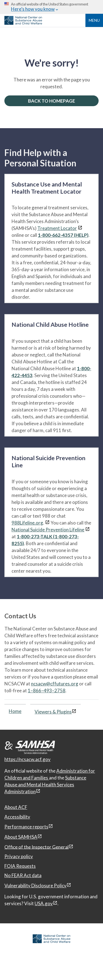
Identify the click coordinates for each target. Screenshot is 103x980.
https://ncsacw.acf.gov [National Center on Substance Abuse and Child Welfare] (27, 759)
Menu (94, 20)
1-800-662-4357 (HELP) (63, 235)
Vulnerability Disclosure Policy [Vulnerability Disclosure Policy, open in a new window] (35, 886)
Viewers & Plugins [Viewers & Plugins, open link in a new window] (53, 712)
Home (15, 711)
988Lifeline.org (27, 523)
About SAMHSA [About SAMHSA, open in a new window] (21, 837)
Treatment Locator (57, 228)
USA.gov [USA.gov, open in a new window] (44, 903)
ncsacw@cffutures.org (55, 684)
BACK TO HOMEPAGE (51, 101)
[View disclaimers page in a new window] (80, 228)
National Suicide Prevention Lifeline (48, 530)
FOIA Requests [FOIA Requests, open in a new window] (20, 866)
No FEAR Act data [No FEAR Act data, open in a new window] (23, 875)
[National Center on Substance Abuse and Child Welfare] (23, 23)
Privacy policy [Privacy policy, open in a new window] (19, 856)
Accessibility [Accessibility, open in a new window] (17, 817)
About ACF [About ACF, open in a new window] (16, 807)
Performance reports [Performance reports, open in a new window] (26, 827)
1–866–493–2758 (47, 691)
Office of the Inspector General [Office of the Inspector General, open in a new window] (37, 847)
